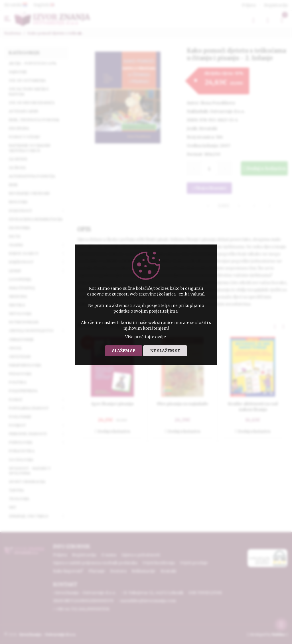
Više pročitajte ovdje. (146, 337)
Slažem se (124, 351)
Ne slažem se (165, 351)
